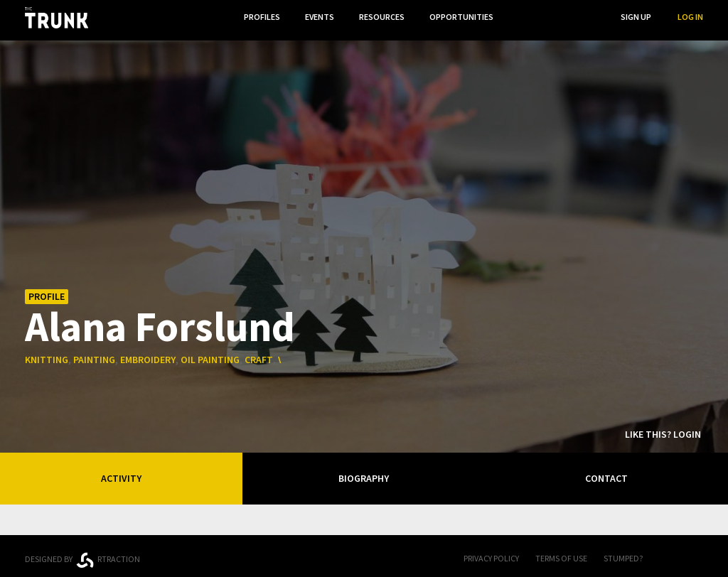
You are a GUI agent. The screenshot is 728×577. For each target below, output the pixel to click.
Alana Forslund (160, 320)
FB (668, 554)
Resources (379, 17)
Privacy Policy (491, 553)
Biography (364, 473)
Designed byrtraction (82, 555)
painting (94, 355)
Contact (606, 473)
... (521, 17)
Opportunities (460, 17)
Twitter (696, 554)
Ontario (229, 549)
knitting (47, 355)
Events (315, 17)
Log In (690, 17)
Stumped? (623, 553)
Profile (47, 291)
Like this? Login (663, 429)
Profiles (256, 17)
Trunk (364, 555)
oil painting (210, 355)
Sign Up (636, 17)
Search (579, 17)
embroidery (148, 355)
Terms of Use (561, 553)
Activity (121, 473)
